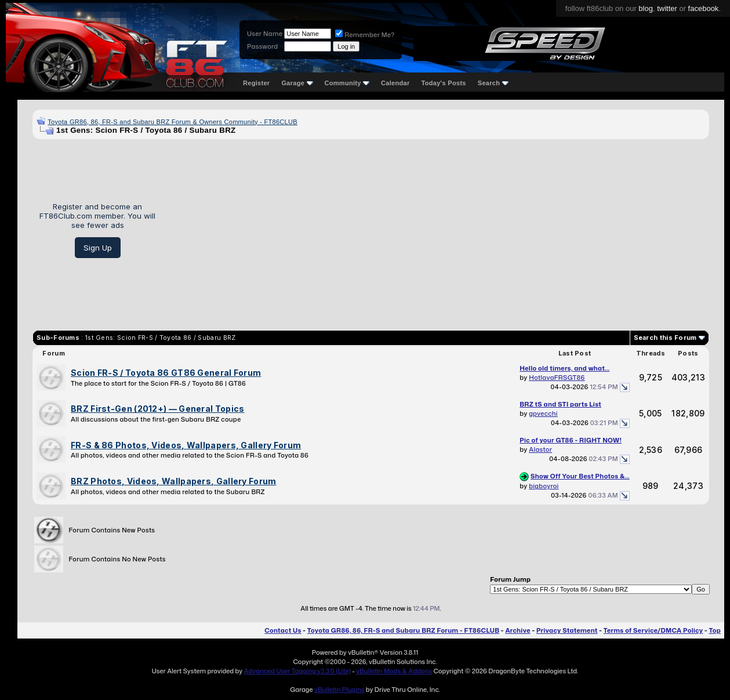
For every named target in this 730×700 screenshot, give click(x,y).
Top (715, 630)
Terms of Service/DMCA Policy (653, 630)
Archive (517, 630)
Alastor (540, 449)
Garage (297, 83)
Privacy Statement (567, 630)
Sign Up (98, 248)
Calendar (395, 83)
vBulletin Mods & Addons (394, 671)
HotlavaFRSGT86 (557, 378)
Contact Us (283, 630)
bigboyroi (544, 486)
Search (493, 83)
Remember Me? (365, 35)
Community (347, 83)
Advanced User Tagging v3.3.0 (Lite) (297, 671)
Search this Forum (665, 338)
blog (646, 8)
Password (262, 46)
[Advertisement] (437, 230)
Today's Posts (444, 83)
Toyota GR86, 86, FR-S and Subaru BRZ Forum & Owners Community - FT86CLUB (172, 122)
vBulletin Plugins (339, 690)
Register (256, 83)
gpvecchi (543, 414)
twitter (667, 8)
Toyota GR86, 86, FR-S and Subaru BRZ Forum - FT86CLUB (403, 630)
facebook (704, 8)
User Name (265, 34)
